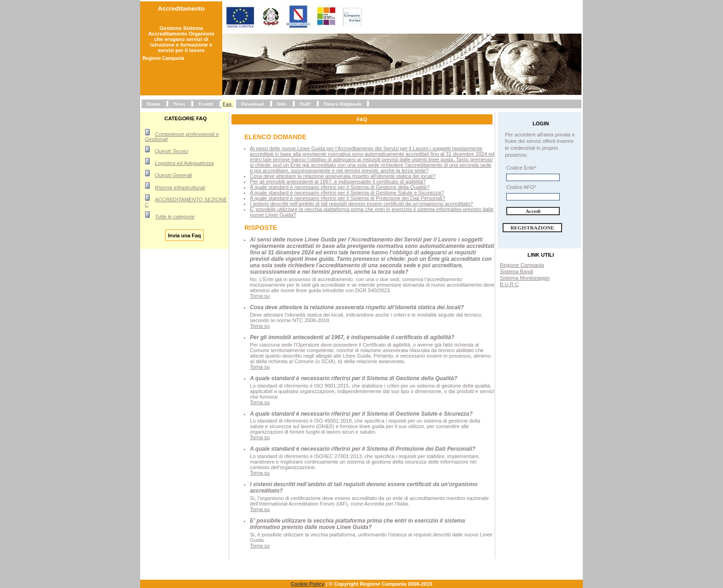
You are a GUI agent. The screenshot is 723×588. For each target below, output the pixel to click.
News (179, 104)
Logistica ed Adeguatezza (184, 163)
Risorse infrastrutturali (180, 188)
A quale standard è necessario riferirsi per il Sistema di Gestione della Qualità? (340, 187)
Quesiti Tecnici (172, 151)
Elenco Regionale (343, 104)
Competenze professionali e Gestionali (182, 137)
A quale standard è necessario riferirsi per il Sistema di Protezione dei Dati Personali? (347, 198)
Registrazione (532, 228)
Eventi (206, 104)
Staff (305, 104)
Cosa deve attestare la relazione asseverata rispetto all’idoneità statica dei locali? (343, 176)
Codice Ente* (521, 168)
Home (153, 104)
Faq (227, 104)
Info (282, 104)
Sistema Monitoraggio (525, 278)
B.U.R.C (509, 284)
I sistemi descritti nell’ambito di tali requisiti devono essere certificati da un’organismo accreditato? (361, 204)
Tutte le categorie (175, 217)
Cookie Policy (307, 584)
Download (252, 104)
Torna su (260, 296)
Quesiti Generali (173, 175)
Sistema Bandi (516, 271)
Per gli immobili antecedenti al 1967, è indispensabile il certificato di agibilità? (338, 182)
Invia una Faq (184, 235)
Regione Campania (522, 265)
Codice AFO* (521, 187)
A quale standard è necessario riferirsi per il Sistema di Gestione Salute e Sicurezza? (347, 193)
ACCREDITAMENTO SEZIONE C (186, 202)
